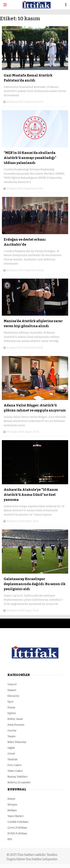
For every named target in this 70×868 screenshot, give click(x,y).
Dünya (11, 707)
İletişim (12, 805)
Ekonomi (13, 696)
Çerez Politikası (17, 828)
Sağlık (11, 748)
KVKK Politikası (17, 833)
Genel (11, 754)
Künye (11, 799)
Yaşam (11, 736)
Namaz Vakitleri (17, 777)
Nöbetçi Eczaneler (19, 782)
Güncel (12, 684)
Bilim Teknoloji (17, 742)
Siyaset (12, 690)
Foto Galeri (14, 765)
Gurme (12, 731)
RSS (10, 839)
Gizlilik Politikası (18, 822)
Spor (11, 702)
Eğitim (12, 713)
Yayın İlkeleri (15, 816)
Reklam (12, 810)
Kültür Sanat (15, 719)
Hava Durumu (16, 725)
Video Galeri (15, 771)
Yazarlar (13, 759)
